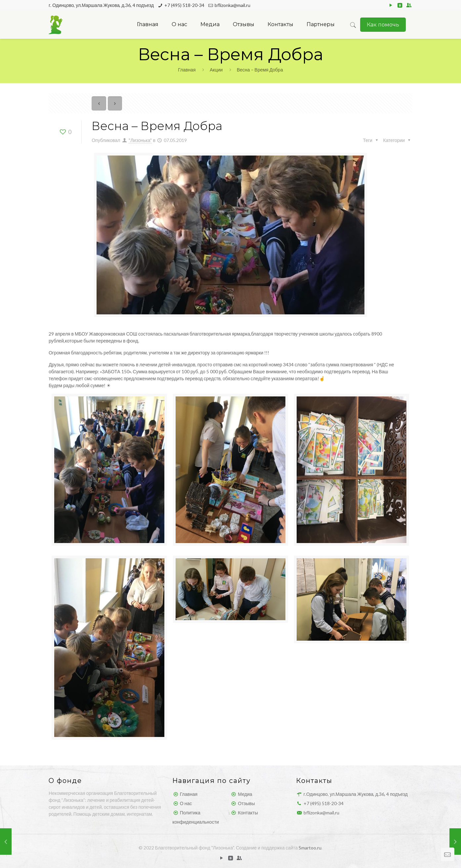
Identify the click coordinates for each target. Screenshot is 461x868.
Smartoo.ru (310, 848)
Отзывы (247, 803)
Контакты (248, 813)
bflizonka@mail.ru (232, 5)
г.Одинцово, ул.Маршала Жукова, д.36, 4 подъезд (356, 794)
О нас (186, 803)
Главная (187, 70)
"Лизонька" (140, 140)
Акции (216, 70)
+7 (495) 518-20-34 (184, 5)
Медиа (245, 794)
